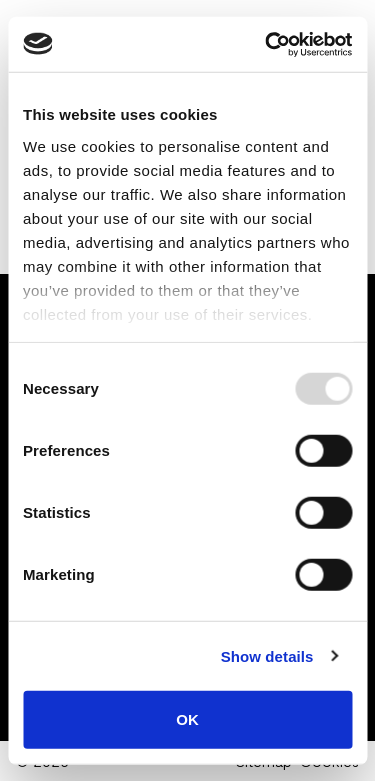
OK (187, 719)
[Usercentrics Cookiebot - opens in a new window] (267, 44)
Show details (267, 655)
